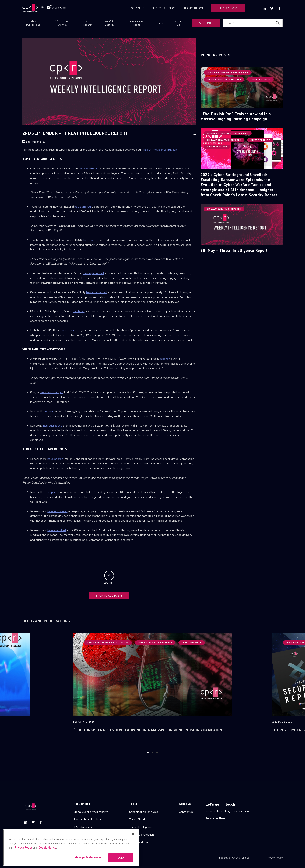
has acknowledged (51, 392)
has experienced (93, 273)
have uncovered (57, 511)
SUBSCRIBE (206, 23)
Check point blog (84, 834)
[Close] (133, 846)
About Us (178, 23)
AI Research (87, 23)
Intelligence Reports (136, 23)
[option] (153, 689)
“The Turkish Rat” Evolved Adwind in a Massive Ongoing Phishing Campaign (236, 116)
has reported (51, 492)
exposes (165, 359)
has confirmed (88, 168)
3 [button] (157, 752)
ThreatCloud (137, 819)
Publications (82, 804)
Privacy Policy (274, 857)
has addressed (53, 425)
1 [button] (148, 752)
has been (89, 240)
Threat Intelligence (141, 827)
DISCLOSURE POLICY (163, 8)
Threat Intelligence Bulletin (160, 149)
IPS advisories (83, 827)
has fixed (49, 411)
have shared (55, 459)
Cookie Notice (47, 859)
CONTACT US (137, 8)
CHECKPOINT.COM (193, 8)
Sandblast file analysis (144, 812)
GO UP (109, 578)
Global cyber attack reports (91, 812)
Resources (160, 23)
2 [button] (152, 752)
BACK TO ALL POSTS (109, 595)
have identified (57, 530)
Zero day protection (142, 834)
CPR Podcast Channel (62, 23)
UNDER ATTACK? (228, 8)
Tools (133, 804)
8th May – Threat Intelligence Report (234, 250)
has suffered (83, 206)
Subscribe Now (215, 818)
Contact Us (186, 812)
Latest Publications (33, 23)
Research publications (88, 819)
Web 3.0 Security (109, 23)
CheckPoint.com (242, 857)
